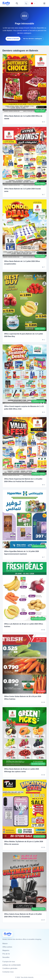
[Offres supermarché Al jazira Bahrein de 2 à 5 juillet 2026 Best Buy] (25, 302)
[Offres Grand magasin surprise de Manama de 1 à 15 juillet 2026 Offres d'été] (25, 375)
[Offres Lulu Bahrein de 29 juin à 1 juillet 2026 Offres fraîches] (25, 592)
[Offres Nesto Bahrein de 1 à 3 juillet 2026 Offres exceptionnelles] (25, 230)
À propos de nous (9, 962)
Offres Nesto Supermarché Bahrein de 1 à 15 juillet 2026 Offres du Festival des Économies (23, 481)
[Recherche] (17, 3)
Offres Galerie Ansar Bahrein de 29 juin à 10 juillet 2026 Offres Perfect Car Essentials (23, 916)
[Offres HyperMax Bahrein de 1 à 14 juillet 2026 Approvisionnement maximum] (25, 520)
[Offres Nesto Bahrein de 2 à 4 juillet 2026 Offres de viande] (25, 84)
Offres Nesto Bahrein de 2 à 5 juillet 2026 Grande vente (22, 191)
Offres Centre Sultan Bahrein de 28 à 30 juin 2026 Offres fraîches (23, 699)
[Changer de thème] (26, 3)
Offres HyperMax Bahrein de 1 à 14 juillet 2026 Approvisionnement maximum (21, 554)
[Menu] (44, 3)
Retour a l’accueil (13, 39)
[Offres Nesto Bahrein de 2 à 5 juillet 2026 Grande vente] (25, 157)
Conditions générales (10, 968)
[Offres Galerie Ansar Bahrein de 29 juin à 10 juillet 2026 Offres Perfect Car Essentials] (25, 883)
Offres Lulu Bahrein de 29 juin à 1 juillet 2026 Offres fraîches (24, 626)
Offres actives (7, 947)
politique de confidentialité (12, 965)
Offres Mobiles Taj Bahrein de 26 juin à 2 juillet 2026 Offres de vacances (24, 844)
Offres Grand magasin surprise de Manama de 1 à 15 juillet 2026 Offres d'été (24, 408)
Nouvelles (6, 957)
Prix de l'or (6, 954)
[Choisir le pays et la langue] (33, 3)
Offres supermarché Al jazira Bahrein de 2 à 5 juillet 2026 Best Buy (24, 336)
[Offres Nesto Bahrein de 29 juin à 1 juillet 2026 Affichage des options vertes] (25, 737)
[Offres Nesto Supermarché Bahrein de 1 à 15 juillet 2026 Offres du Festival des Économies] (25, 447)
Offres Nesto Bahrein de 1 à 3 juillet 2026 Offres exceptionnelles (22, 263)
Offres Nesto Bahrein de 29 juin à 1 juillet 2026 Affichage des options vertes (22, 771)
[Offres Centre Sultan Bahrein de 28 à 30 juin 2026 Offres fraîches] (25, 665)
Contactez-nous (8, 972)
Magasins (6, 950)
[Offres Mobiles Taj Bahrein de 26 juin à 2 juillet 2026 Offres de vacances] (25, 810)
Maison (5, 944)
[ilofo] (6, 3)
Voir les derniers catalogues (33, 39)
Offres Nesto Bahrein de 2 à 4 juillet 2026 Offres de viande (23, 117)
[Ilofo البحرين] (8, 934)
